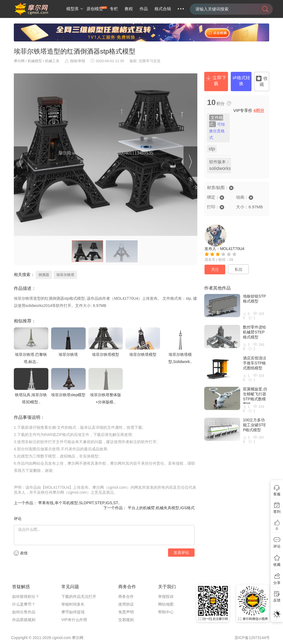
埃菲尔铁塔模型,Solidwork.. (180, 358)
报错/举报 (75, 61)
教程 (129, 9)
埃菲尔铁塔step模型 (68, 395)
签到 (277, 512)
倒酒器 (44, 275)
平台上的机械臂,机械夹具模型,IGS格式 (161, 508)
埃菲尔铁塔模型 (106, 354)
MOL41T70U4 (232, 249)
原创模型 (95, 9)
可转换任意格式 (217, 131)
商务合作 (126, 596)
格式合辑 (163, 9)
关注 (215, 269)
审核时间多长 (73, 604)
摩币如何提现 (73, 612)
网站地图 (166, 604)
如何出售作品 (24, 612)
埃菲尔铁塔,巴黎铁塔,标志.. (31, 358)
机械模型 (35, 61)
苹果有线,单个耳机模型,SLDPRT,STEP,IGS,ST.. (78, 503)
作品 (144, 9)
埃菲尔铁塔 (65, 275)
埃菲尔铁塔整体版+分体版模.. (106, 398)
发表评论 (181, 553)
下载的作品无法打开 (79, 596)
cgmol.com (62, 638)
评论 (277, 546)
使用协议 (126, 604)
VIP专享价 (249, 110)
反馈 (277, 600)
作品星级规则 (24, 620)
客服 (277, 494)
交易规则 (126, 620)
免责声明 (126, 612)
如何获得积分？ (26, 596)
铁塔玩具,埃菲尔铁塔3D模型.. (31, 398)
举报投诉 (166, 596)
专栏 (114, 9)
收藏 (277, 565)
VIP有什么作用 (74, 620)
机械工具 (52, 61)
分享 (277, 583)
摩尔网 (19, 61)
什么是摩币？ (24, 604)
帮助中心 (166, 612)
